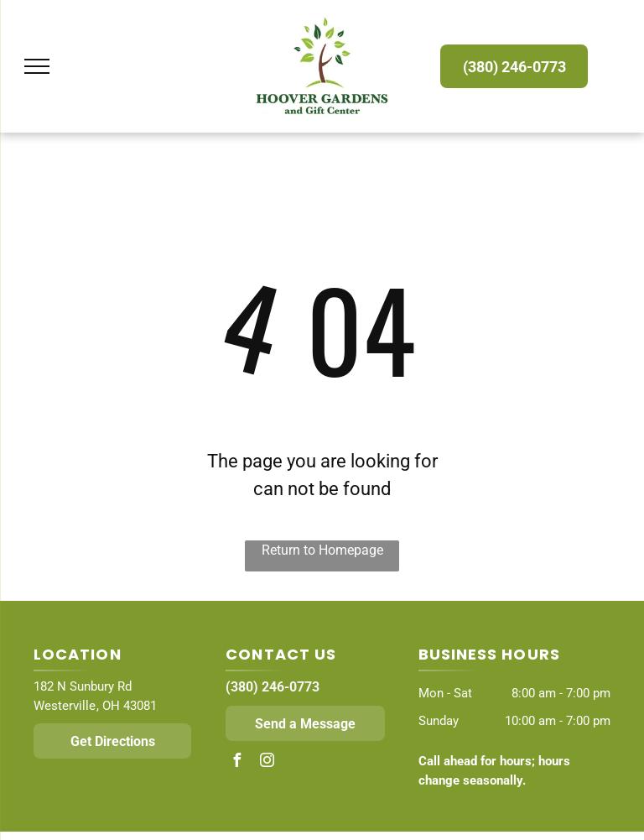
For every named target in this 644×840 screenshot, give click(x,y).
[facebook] (236, 762)
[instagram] (267, 762)
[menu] (37, 66)
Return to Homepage (322, 550)
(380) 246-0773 (273, 687)
